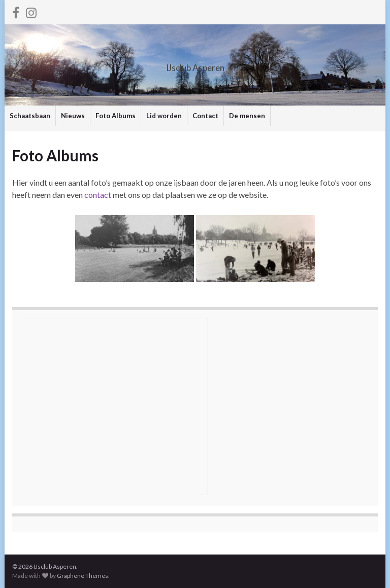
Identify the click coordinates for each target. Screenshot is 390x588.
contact (98, 195)
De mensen (247, 116)
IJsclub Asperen (195, 65)
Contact (205, 116)
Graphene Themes (83, 576)
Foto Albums (116, 116)
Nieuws (73, 116)
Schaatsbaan (30, 116)
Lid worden (164, 116)
